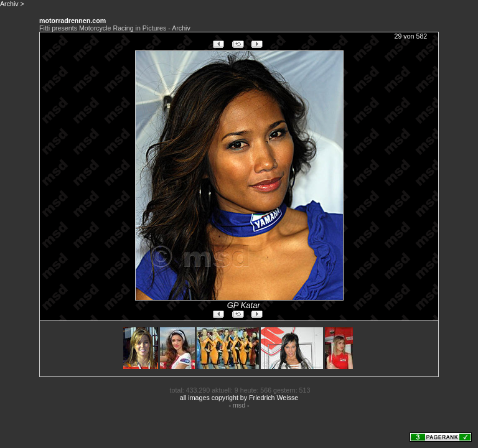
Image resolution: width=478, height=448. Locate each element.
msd (239, 405)
